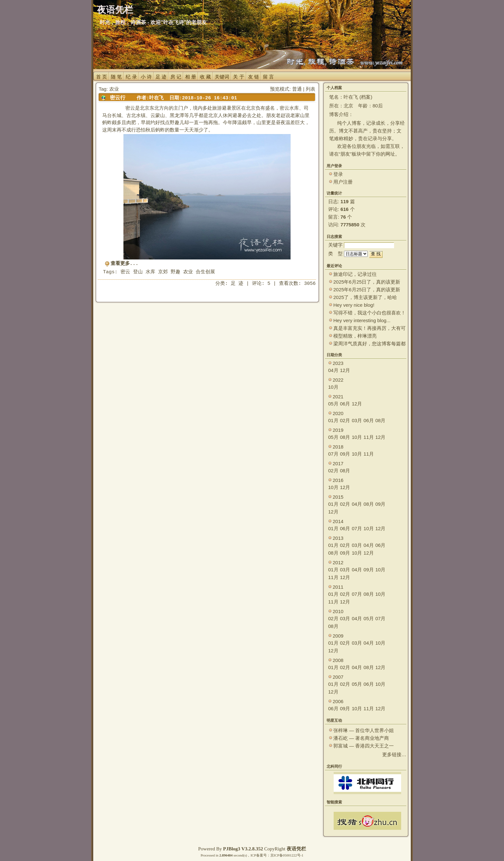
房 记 (176, 77)
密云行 (118, 98)
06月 (345, 404)
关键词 (222, 77)
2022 (338, 380)
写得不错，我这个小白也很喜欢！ (369, 313)
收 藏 (205, 77)
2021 (338, 397)
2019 (338, 430)
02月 (345, 420)
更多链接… (394, 754)
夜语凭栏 (296, 849)
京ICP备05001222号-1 (287, 855)
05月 (333, 404)
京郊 (163, 272)
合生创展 (205, 272)
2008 (338, 660)
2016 (338, 480)
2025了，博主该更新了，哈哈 (365, 297)
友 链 (254, 77)
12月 (345, 370)
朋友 (345, 154)
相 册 (191, 77)
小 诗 (146, 77)
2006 (338, 701)
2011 (338, 587)
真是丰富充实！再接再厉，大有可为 (369, 328)
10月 (333, 387)
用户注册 (343, 182)
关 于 (239, 77)
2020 (338, 413)
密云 (125, 272)
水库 (150, 272)
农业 (188, 272)
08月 (381, 420)
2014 (338, 521)
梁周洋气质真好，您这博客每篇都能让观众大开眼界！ (369, 344)
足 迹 (161, 77)
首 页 (102, 77)
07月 (333, 454)
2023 (338, 363)
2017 (338, 463)
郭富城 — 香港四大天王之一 (364, 746)
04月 (333, 370)
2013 (338, 538)
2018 (338, 447)
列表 (310, 89)
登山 (138, 272)
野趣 (175, 272)
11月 (369, 437)
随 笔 (116, 77)
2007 (338, 677)
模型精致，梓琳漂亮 (355, 336)
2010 (338, 611)
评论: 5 (261, 284)
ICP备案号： (260, 855)
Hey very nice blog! (354, 305)
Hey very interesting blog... (362, 320)
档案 (366, 97)
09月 (345, 454)
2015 (338, 497)
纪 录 (131, 77)
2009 (338, 636)
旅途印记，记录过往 (355, 274)
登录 (338, 174)
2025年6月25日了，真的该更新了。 (367, 290)
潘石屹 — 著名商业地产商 (361, 738)
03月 (357, 420)
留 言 (268, 77)
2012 (338, 562)
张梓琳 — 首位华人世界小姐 (364, 730)
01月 (333, 420)
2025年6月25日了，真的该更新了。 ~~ (367, 282)
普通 (297, 89)
